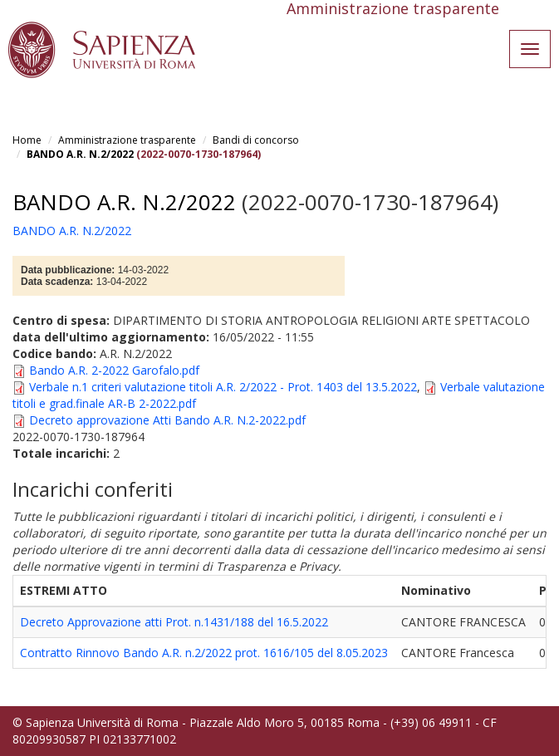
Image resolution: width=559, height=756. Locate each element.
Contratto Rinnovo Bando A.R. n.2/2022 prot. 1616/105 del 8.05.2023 (204, 653)
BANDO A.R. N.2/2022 (80, 154)
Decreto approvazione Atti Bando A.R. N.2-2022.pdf (167, 420)
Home (27, 140)
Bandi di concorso (256, 140)
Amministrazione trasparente (127, 140)
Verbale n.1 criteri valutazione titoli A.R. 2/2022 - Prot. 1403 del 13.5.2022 (223, 387)
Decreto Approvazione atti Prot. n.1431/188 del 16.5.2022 (174, 622)
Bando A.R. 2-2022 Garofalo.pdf (114, 370)
